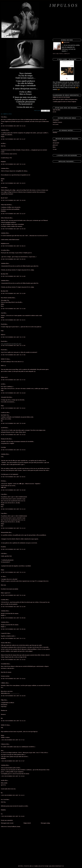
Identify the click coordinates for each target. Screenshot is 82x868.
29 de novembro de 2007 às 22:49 (13, 607)
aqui (77, 87)
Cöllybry (3, 683)
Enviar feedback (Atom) (14, 826)
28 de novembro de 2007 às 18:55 (13, 183)
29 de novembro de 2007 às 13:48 (13, 309)
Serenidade (4, 664)
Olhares (55, 141)
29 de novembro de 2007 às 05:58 (13, 229)
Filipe (2, 700)
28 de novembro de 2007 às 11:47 (13, 139)
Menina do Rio (5, 439)
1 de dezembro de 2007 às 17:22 (13, 740)
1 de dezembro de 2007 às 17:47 (13, 761)
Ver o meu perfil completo (61, 54)
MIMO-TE (4, 359)
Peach (2, 324)
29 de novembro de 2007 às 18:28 (13, 393)
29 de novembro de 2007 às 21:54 (13, 572)
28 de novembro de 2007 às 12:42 (13, 164)
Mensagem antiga (45, 823)
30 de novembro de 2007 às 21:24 (13, 721)
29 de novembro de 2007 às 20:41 (13, 477)
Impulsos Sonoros (57, 122)
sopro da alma (57, 110)
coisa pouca (56, 120)
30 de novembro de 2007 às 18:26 (13, 660)
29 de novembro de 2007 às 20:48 (13, 490)
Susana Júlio (4, 643)
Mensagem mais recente (7, 823)
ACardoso (4, 250)
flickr (54, 147)
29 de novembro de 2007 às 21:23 (13, 509)
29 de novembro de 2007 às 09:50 (13, 259)
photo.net (55, 145)
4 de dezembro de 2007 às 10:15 (13, 795)
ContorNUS (4, 633)
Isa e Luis (3, 799)
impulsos (66, 42)
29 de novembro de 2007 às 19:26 (13, 435)
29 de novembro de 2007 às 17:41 (13, 380)
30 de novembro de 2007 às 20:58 (13, 696)
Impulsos (64, 5)
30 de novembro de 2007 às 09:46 (13, 618)
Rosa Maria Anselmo (6, 298)
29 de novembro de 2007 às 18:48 (13, 423)
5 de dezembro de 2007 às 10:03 (13, 816)
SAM (2, 553)
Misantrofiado (5, 532)
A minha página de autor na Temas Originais (65, 102)
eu (2, 384)
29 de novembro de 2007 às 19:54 (13, 450)
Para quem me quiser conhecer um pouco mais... (65, 99)
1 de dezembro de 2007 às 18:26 (13, 776)
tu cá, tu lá (56, 124)
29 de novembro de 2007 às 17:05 (13, 337)
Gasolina (3, 600)
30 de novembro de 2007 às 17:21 (13, 638)
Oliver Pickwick (5, 218)
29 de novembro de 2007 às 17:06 (13, 355)
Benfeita (55, 132)
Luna (2, 494)
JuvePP (3, 428)
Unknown (3, 744)
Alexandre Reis (5, 397)
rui (2, 143)
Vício (2, 117)
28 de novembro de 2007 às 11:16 (13, 126)
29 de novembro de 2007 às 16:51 (13, 320)
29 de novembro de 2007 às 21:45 (13, 549)
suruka (3, 780)
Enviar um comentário (7, 820)
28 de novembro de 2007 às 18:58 (13, 200)
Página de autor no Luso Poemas (61, 97)
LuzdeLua (4, 412)
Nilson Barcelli (5, 205)
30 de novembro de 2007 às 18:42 (13, 679)
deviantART (56, 143)
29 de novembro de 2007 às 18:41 (13, 408)
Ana (2, 313)
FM (2, 481)
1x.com (55, 149)
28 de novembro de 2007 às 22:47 (13, 214)
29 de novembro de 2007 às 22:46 (13, 595)
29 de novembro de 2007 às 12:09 (13, 276)
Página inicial (27, 823)
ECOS (54, 112)
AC (2, 576)
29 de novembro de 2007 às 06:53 (13, 246)
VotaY (3, 187)
